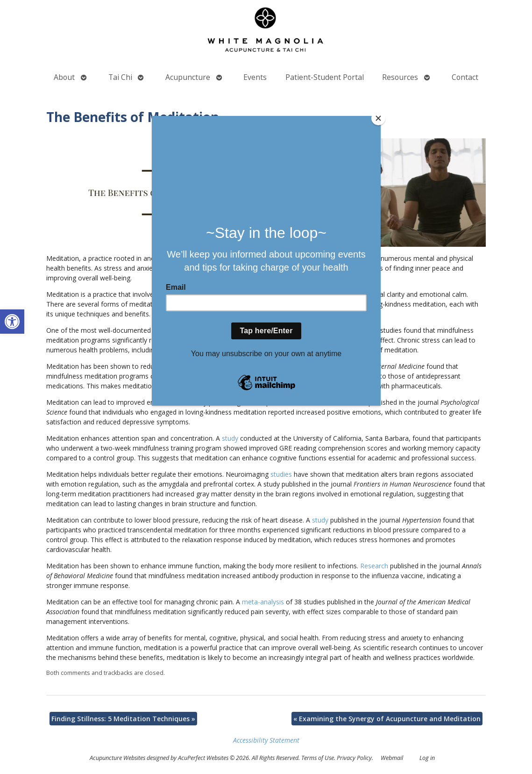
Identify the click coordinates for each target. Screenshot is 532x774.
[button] (12, 322)
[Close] (378, 118)
